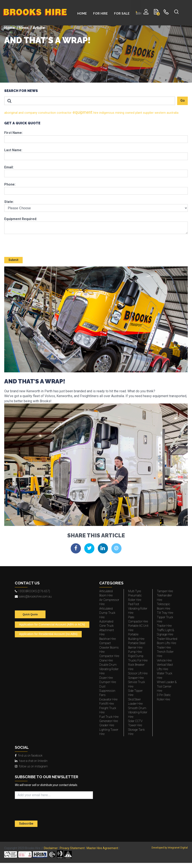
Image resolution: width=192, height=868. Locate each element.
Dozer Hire (106, 678)
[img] (96, 54)
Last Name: (13, 150)
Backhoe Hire (108, 639)
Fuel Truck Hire (109, 717)
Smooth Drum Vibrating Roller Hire (138, 712)
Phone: (10, 184)
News (24, 28)
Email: (9, 167)
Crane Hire (106, 660)
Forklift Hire (107, 704)
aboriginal (11, 113)
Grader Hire (107, 725)
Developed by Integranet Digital (170, 848)
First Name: (13, 133)
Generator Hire (109, 721)
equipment (82, 112)
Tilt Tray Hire (165, 613)
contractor (64, 113)
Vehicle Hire (164, 660)
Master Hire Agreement (102, 848)
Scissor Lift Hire (138, 673)
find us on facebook (29, 756)
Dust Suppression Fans (107, 691)
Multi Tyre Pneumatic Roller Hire (135, 596)
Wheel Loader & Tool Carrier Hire (167, 686)
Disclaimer (51, 848)
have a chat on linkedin (31, 761)
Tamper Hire (165, 591)
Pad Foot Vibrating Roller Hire (138, 608)
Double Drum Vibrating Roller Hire (109, 669)
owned (129, 113)
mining (119, 113)
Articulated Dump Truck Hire (107, 613)
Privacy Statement (72, 848)
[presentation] (29, 244)
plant (138, 113)
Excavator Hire (108, 699)
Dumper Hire (108, 682)
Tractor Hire (164, 626)
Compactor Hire (109, 656)
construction (47, 113)
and (21, 113)
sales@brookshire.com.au (33, 596)
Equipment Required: (21, 219)
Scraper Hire (136, 678)
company (30, 113)
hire (95, 113)
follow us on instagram (31, 766)
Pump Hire (135, 652)
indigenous (106, 113)
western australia (166, 113)
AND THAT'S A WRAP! (47, 40)
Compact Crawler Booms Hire (109, 647)
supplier (148, 113)
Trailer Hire (164, 648)
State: (9, 202)
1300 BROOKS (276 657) (32, 591)
